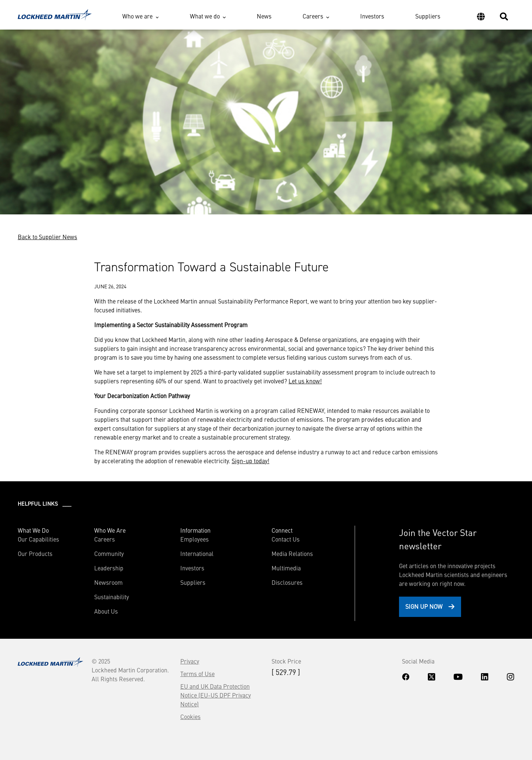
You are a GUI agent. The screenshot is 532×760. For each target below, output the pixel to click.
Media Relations (292, 553)
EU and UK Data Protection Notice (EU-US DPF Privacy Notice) (216, 695)
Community (109, 553)
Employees (195, 539)
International (197, 553)
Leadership (109, 568)
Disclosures (287, 582)
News (264, 16)
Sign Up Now (424, 606)
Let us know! (305, 381)
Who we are (137, 16)
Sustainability (112, 597)
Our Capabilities (38, 539)
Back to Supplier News (47, 237)
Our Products (35, 553)
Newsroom (108, 582)
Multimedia (286, 568)
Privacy (190, 661)
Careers (313, 16)
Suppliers (428, 16)
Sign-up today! (250, 461)
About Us (106, 611)
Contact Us (286, 539)
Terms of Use (197, 674)
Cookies (190, 716)
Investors (372, 16)
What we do (205, 16)
